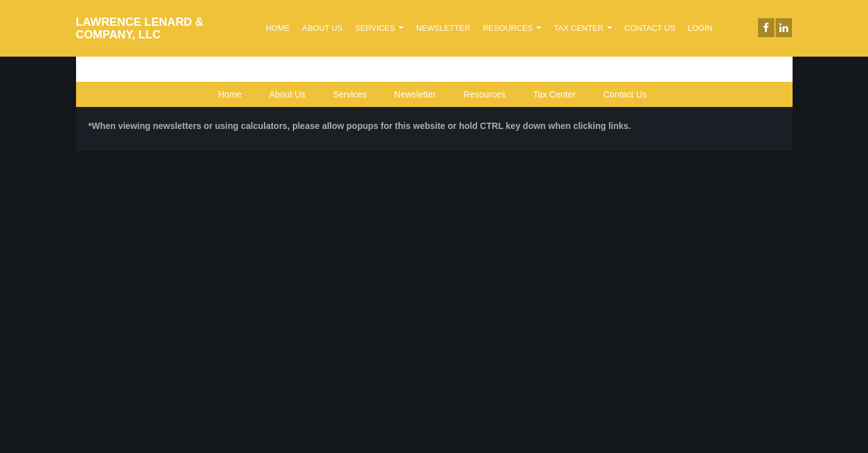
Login (700, 28)
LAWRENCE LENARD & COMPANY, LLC (140, 28)
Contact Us (650, 28)
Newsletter (443, 28)
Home (278, 28)
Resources (512, 28)
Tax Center (583, 28)
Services (379, 28)
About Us (322, 28)
